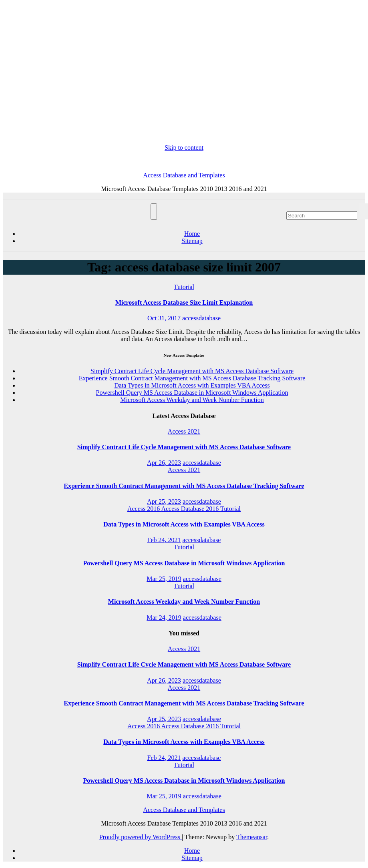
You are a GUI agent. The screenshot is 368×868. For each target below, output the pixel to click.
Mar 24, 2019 (164, 618)
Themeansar (252, 837)
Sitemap (192, 241)
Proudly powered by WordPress (141, 837)
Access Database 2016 (191, 509)
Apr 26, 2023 (164, 463)
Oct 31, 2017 (164, 318)
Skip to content (184, 148)
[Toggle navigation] (154, 212)
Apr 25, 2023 (164, 501)
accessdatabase (201, 318)
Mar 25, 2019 (164, 579)
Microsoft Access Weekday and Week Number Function (192, 400)
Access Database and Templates (184, 175)
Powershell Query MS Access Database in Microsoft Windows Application (192, 393)
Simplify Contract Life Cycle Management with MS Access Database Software (192, 371)
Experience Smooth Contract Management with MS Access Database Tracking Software (192, 378)
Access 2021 (184, 431)
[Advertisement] (184, 74)
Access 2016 (144, 509)
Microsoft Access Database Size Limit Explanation (184, 302)
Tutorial (184, 287)
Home (192, 234)
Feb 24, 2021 (164, 540)
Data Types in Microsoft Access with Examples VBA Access (192, 385)
